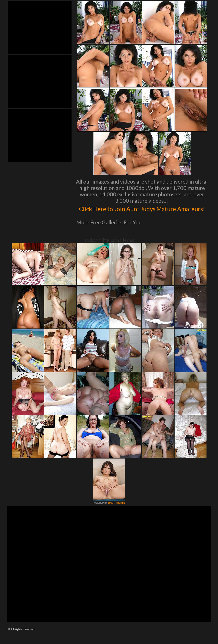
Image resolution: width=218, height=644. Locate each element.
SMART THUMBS (117, 512)
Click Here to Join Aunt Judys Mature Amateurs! (142, 213)
